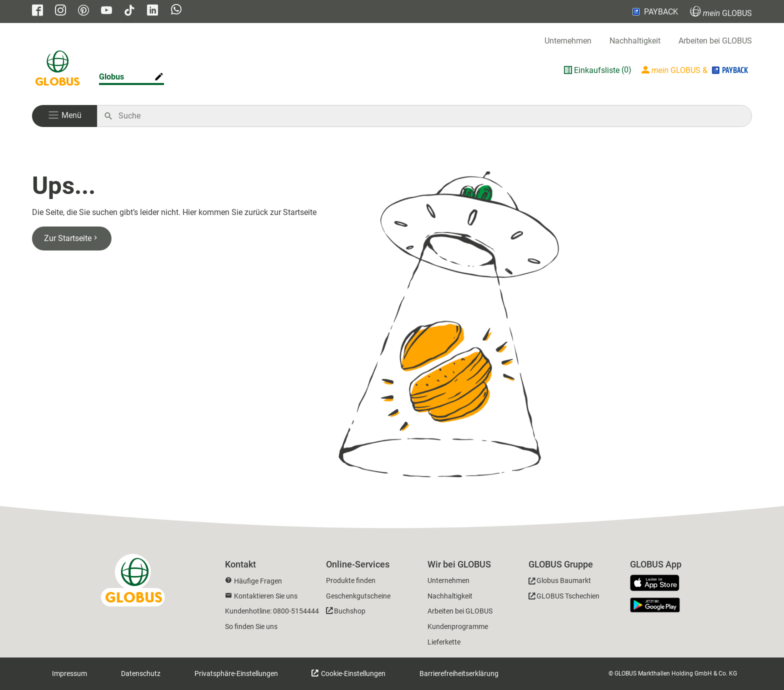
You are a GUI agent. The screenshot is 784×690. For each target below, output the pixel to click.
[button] (64, 116)
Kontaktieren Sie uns (266, 596)
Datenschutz (141, 673)
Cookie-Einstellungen (352, 673)
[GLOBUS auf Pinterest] (83, 11)
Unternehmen (568, 41)
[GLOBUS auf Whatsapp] (176, 12)
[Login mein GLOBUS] (696, 70)
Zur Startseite (72, 238)
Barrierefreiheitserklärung (459, 673)
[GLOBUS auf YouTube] (106, 11)
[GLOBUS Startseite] (57, 70)
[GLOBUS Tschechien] (564, 598)
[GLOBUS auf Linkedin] (152, 11)
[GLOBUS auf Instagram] (60, 11)
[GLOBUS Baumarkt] (560, 582)
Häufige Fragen (258, 581)
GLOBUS (721, 12)
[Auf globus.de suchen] (430, 116)
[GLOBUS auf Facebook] (37, 11)
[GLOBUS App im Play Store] (655, 605)
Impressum (69, 673)
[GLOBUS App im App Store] (658, 583)
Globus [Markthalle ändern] (111, 77)
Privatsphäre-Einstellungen (236, 673)
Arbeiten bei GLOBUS (715, 41)
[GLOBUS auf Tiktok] (129, 11)
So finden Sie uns (251, 626)
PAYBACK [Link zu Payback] (654, 11)
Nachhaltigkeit (635, 41)
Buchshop (350, 611)
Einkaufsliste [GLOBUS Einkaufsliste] (597, 70)
